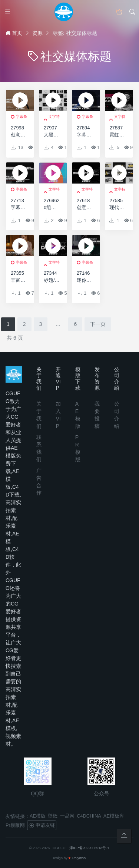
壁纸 (53, 816)
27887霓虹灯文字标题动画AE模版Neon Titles (117, 132)
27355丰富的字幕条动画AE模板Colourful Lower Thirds (19, 277)
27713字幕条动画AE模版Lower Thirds (19, 204)
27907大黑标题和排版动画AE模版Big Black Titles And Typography (52, 132)
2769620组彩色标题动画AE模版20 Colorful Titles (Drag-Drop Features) (52, 204)
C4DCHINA (89, 816)
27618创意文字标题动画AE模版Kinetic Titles (85, 204)
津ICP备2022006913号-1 (89, 848)
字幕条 (21, 117)
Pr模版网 (15, 825)
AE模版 (38, 816)
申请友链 (42, 825)
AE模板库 (114, 816)
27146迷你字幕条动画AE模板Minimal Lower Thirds (85, 277)
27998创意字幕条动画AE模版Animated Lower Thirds (19, 132)
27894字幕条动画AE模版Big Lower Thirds (85, 132)
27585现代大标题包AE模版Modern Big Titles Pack (117, 204)
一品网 (67, 816)
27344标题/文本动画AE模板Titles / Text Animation (52, 277)
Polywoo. (80, 858)
